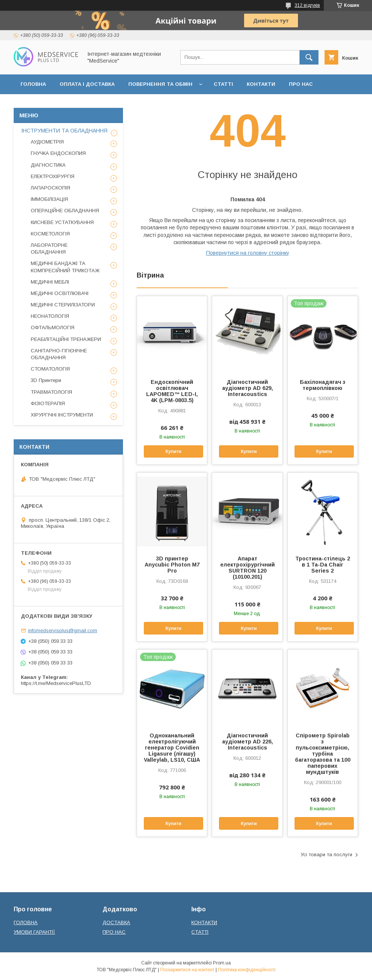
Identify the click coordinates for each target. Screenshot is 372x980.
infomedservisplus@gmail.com (63, 630)
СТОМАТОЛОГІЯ (50, 369)
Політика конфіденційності (247, 970)
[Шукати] (309, 57)
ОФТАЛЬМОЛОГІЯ (53, 327)
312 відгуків (307, 5)
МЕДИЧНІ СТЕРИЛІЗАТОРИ (63, 305)
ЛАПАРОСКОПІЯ (50, 188)
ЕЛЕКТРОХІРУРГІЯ (53, 176)
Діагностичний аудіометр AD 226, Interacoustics (247, 742)
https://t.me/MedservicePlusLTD (56, 683)
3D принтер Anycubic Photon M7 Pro (172, 565)
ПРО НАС (301, 84)
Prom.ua (222, 963)
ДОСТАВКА (116, 922)
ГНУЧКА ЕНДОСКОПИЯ (58, 153)
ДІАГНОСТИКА (48, 165)
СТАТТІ (223, 84)
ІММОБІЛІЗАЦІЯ (49, 199)
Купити (173, 451)
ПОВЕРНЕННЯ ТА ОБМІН (160, 84)
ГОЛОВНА (33, 84)
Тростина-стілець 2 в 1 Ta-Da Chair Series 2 (323, 565)
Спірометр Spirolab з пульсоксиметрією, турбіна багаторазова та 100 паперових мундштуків (323, 754)
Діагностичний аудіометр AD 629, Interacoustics (247, 388)
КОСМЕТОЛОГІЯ (50, 234)
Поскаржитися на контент (187, 970)
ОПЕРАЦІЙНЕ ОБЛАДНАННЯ (65, 211)
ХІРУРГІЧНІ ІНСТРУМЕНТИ (62, 415)
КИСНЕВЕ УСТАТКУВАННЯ (62, 222)
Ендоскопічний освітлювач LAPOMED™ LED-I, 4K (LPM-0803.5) (172, 391)
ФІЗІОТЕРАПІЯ (48, 403)
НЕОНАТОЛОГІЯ (50, 316)
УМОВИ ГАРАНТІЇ (34, 932)
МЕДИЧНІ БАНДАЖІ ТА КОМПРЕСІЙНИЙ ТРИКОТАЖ (65, 267)
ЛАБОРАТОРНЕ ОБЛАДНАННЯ (49, 249)
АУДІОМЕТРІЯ (47, 142)
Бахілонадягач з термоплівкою (323, 385)
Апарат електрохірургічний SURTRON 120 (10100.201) (247, 568)
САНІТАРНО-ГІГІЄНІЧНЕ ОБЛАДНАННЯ (59, 354)
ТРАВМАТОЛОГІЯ (51, 392)
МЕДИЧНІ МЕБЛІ (50, 282)
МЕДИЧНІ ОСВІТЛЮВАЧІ (60, 293)
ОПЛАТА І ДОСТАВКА (87, 84)
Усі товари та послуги (326, 855)
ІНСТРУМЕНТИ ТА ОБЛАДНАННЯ (64, 131)
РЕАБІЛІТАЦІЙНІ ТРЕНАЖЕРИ (66, 339)
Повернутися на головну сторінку (248, 253)
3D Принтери (46, 380)
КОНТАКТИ (261, 84)
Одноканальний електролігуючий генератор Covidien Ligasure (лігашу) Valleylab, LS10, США (172, 748)
